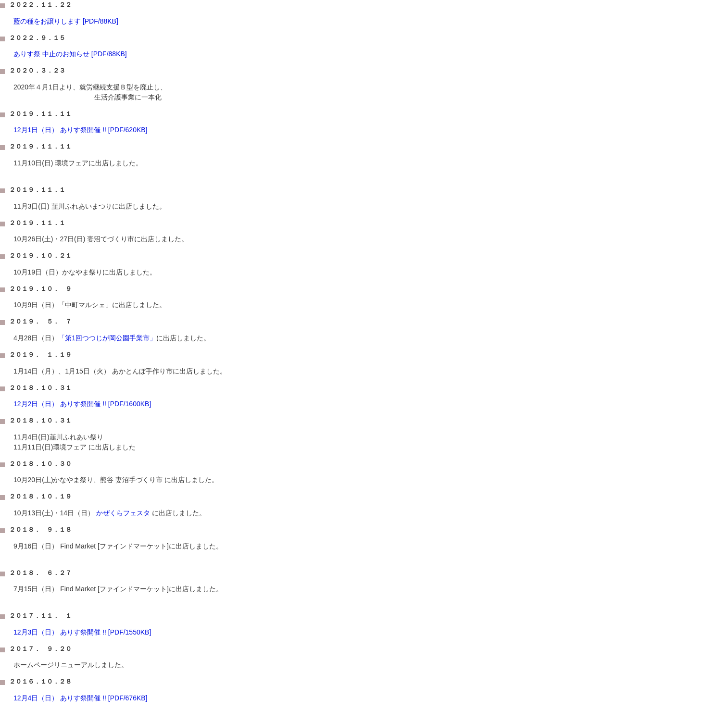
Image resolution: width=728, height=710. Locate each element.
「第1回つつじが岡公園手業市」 (107, 338)
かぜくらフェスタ (122, 513)
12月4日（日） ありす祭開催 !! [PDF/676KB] (81, 698)
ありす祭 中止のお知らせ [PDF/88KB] (70, 54)
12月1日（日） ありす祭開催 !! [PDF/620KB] (81, 130)
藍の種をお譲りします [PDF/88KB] (66, 21)
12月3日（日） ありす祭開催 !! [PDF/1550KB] (82, 632)
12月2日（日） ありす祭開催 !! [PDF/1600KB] (82, 404)
